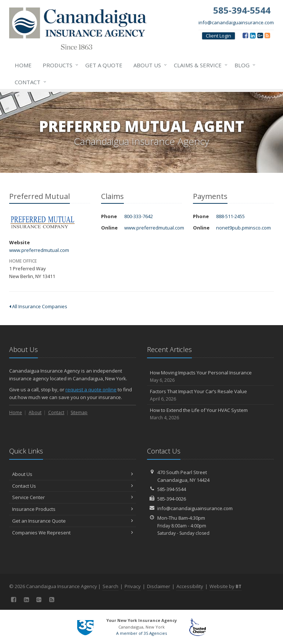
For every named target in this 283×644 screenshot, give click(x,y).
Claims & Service (199, 65)
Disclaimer (159, 586)
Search (110, 586)
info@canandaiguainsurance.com (236, 22)
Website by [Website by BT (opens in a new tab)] (225, 586)
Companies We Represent (73, 533)
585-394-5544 (172, 489)
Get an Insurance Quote (73, 521)
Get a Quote (104, 65)
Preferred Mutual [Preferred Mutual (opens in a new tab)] (42, 223)
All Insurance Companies (38, 306)
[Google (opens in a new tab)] (260, 35)
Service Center (73, 497)
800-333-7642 (139, 216)
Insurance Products (73, 509)
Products (59, 65)
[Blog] (267, 35)
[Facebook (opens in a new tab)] (245, 35)
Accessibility (190, 586)
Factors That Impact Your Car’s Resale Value (210, 395)
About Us (149, 65)
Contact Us (73, 486)
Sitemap (79, 412)
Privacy (133, 586)
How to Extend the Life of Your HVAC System (210, 414)
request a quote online (91, 389)
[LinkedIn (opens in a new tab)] (253, 35)
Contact (29, 82)
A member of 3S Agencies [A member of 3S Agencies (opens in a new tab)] (141, 633)
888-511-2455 (230, 216)
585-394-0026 (172, 499)
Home (23, 65)
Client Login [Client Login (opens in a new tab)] (218, 36)
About (35, 412)
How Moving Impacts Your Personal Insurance (210, 376)
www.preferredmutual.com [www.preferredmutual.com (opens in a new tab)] (39, 250)
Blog (243, 65)
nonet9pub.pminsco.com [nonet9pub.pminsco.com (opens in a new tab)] (243, 228)
